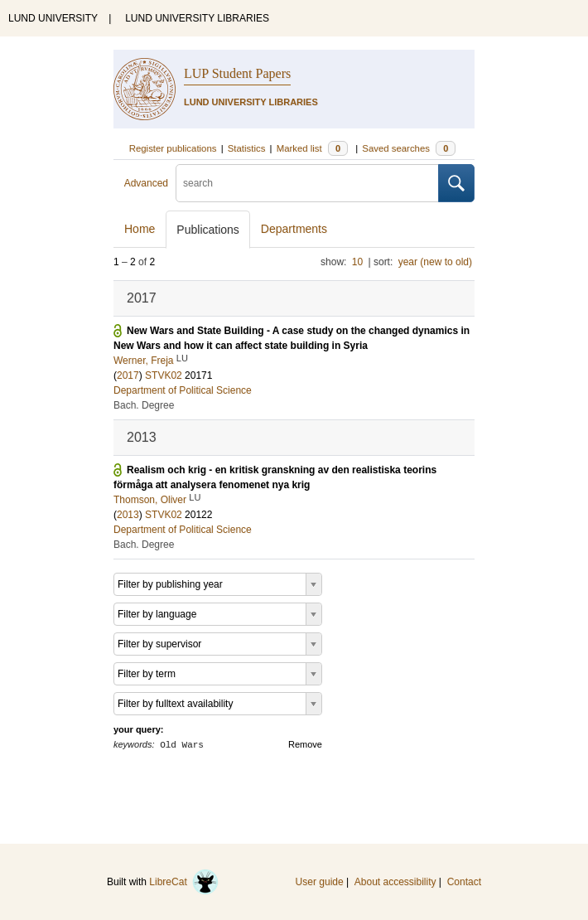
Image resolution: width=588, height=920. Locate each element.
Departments (294, 229)
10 (357, 262)
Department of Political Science (183, 390)
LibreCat (184, 882)
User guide (320, 882)
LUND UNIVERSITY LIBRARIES (197, 18)
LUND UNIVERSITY (53, 18)
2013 (128, 515)
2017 (128, 375)
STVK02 (164, 375)
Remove (305, 744)
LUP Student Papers (237, 73)
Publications (208, 230)
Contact (464, 882)
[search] (307, 183)
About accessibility (395, 882)
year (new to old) (435, 262)
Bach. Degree (144, 405)
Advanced (146, 183)
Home (140, 229)
